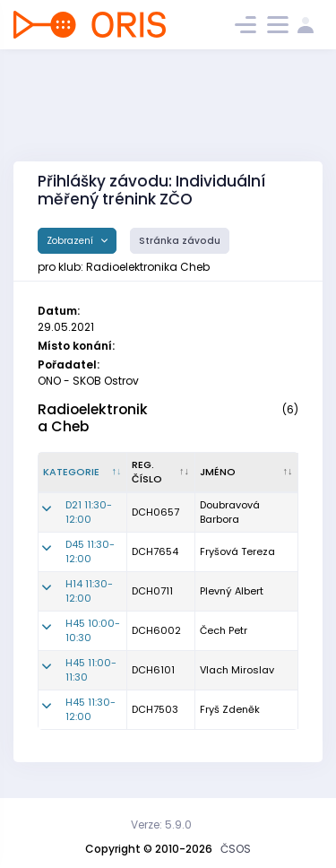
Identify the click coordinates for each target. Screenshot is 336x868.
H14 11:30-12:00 (89, 591)
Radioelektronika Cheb (93, 418)
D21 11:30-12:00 (89, 512)
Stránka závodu (180, 241)
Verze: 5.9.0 (161, 825)
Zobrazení (71, 241)
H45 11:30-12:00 (90, 710)
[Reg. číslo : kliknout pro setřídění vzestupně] (161, 473)
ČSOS (236, 849)
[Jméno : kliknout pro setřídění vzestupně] (247, 473)
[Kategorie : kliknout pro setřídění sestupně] (83, 473)
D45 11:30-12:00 (90, 552)
